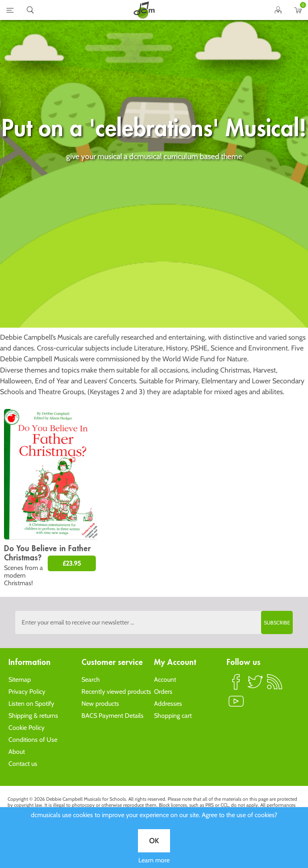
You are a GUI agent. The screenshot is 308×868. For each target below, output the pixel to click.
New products (100, 704)
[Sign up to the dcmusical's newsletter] (154, 622)
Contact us (23, 764)
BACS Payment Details (112, 716)
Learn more (154, 282)
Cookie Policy (26, 728)
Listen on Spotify (31, 704)
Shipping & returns (33, 716)
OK (154, 262)
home (144, 10)
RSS (275, 685)
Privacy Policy (27, 692)
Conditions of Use (33, 740)
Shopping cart (173, 716)
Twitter (255, 685)
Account (165, 680)
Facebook (236, 685)
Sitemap (20, 680)
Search (91, 680)
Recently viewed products (116, 692)
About (17, 752)
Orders (163, 692)
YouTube (236, 705)
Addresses (168, 704)
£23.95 (72, 563)
